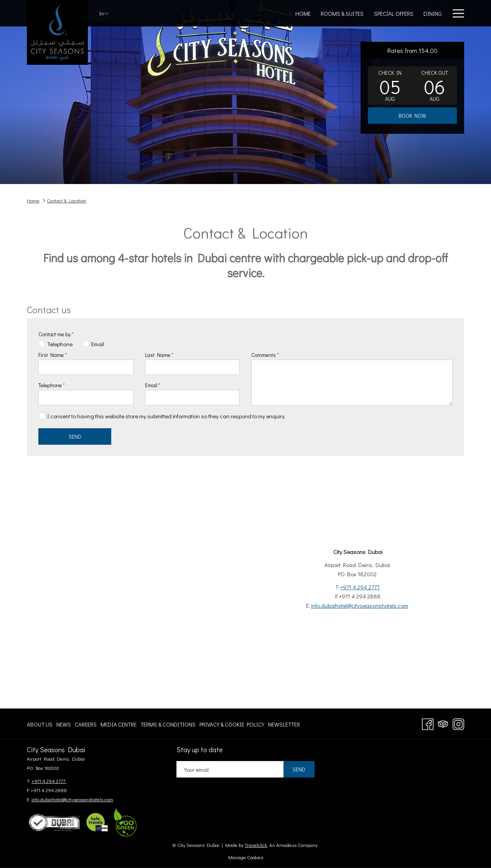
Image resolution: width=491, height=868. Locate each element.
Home (33, 200)
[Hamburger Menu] (456, 13)
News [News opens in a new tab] (64, 726)
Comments (265, 355)
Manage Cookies (246, 857)
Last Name (159, 355)
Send (75, 436)
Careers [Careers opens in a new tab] (86, 726)
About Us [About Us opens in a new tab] (40, 726)
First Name (53, 355)
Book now (412, 116)
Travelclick (256, 845)
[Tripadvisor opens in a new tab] (443, 723)
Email (153, 385)
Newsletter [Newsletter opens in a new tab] (284, 726)
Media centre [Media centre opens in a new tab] (119, 726)
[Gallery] (431, 13)
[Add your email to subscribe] (230, 769)
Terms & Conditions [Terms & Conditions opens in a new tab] (168, 726)
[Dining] (341, 13)
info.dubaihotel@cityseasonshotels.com (360, 605)
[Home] (211, 13)
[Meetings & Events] (386, 13)
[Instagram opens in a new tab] (458, 723)
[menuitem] (41, 724)
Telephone (52, 385)
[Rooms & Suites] (250, 13)
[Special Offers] (302, 13)
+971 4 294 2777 (360, 587)
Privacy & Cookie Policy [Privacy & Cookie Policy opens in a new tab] (232, 726)
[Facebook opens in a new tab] (428, 723)
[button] (390, 85)
